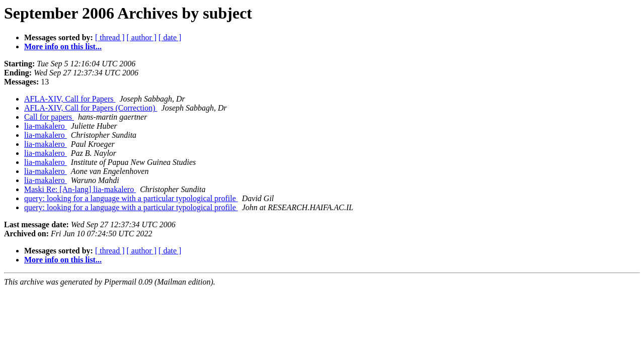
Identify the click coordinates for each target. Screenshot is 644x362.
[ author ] (142, 37)
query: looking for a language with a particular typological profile (131, 198)
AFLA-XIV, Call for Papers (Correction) (91, 108)
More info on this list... (63, 47)
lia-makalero (46, 126)
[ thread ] (110, 37)
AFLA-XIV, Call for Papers (70, 99)
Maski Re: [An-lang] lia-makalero (80, 189)
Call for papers (49, 117)
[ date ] (170, 37)
